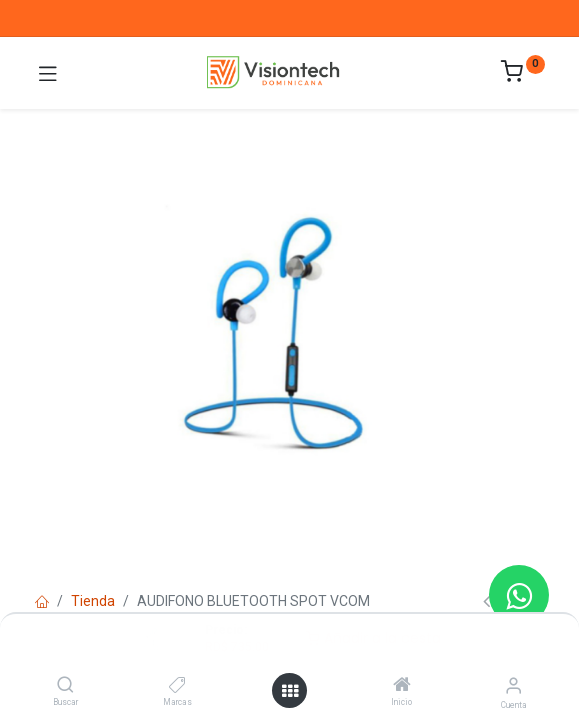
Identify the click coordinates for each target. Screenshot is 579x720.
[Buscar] (65, 686)
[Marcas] (177, 686)
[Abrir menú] (290, 691)
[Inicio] (402, 686)
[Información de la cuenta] (513, 685)
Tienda (93, 601)
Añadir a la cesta (373, 638)
